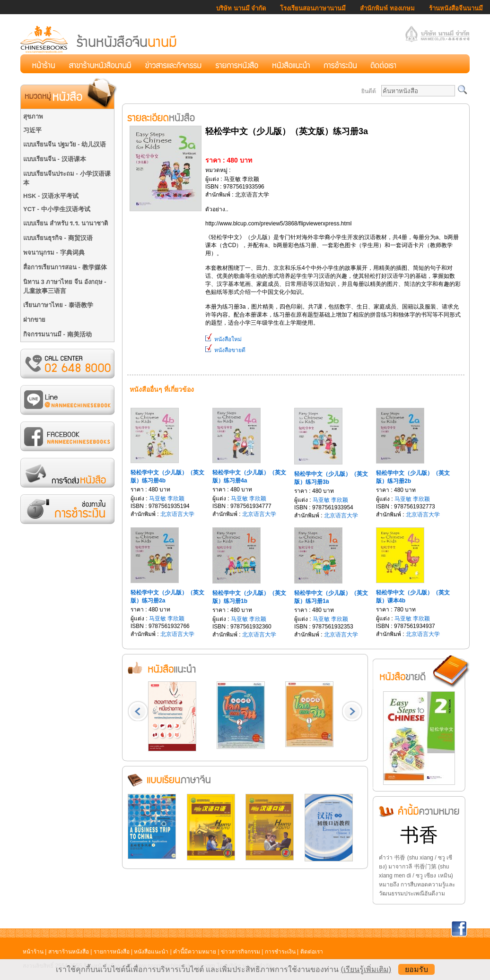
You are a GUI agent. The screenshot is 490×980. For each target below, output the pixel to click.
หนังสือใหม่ (223, 339)
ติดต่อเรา (312, 952)
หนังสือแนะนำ (151, 952)
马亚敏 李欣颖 (167, 499)
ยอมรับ (416, 969)
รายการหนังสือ (112, 952)
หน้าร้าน (33, 952)
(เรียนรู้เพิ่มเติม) (366, 969)
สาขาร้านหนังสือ (69, 952)
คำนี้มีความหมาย (195, 952)
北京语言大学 (177, 514)
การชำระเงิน (280, 952)
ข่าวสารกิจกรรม (241, 952)
